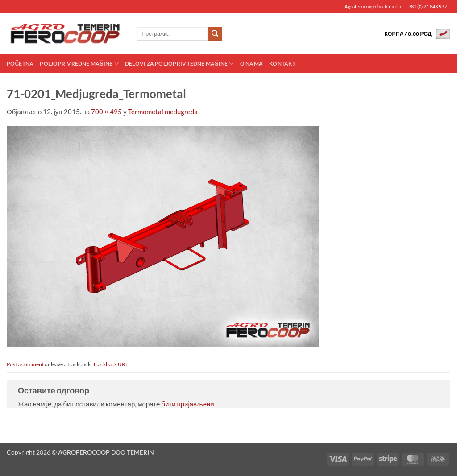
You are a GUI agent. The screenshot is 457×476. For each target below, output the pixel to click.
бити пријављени (187, 404)
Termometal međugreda (163, 112)
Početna (20, 64)
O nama (251, 64)
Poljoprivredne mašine (79, 64)
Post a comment (25, 364)
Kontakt (282, 64)
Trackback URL (110, 364)
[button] (417, 34)
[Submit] (215, 34)
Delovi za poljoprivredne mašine (179, 64)
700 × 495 (106, 112)
